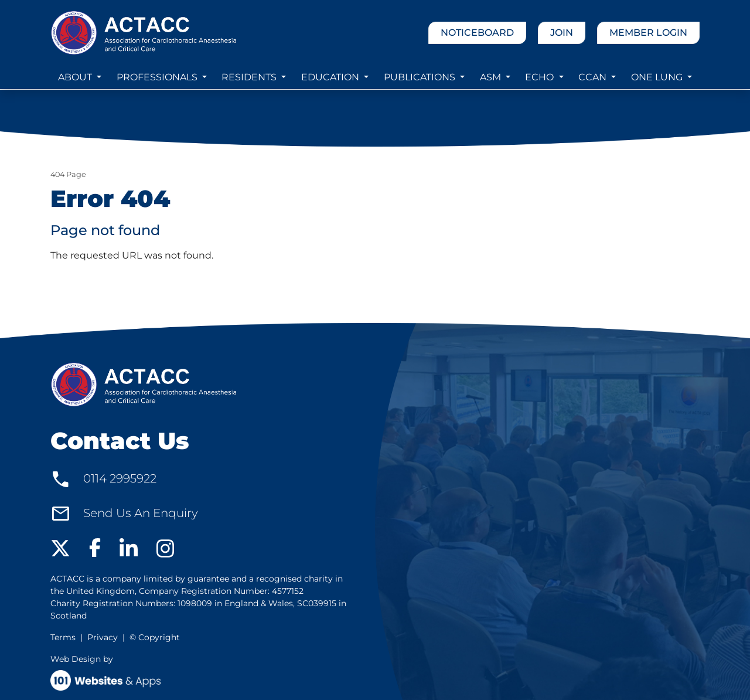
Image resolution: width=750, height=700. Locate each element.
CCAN (594, 77)
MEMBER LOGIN (648, 33)
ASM (492, 77)
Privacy (103, 637)
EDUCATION (331, 77)
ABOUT (76, 77)
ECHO (541, 77)
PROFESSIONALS (158, 77)
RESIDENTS (250, 77)
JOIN (562, 33)
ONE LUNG (658, 77)
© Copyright (155, 637)
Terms (63, 637)
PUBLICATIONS (421, 77)
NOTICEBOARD (477, 33)
